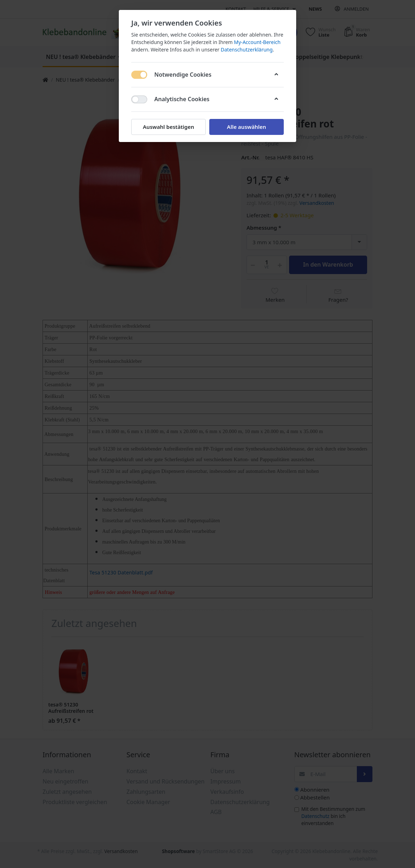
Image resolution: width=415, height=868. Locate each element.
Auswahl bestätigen (168, 127)
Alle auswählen (247, 127)
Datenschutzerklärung (247, 50)
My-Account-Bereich (257, 42)
